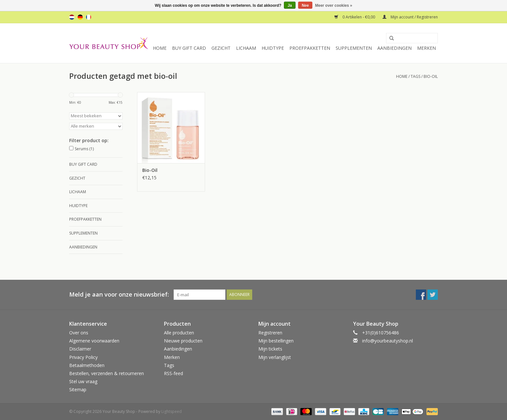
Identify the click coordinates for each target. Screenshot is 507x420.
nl (72, 17)
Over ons (79, 333)
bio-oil (431, 76)
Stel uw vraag (83, 381)
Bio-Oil (150, 170)
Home (160, 48)
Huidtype (273, 48)
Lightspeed (172, 411)
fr (89, 17)
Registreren (270, 333)
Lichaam (246, 48)
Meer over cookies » (334, 5)
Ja (290, 5)
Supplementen (354, 48)
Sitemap (78, 389)
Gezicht (221, 48)
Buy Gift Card (189, 48)
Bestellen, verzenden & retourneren (107, 373)
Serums (84, 149)
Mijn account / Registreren (410, 17)
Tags (415, 76)
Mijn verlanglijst (275, 357)
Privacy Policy (83, 357)
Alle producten (179, 333)
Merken (426, 48)
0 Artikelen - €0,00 (355, 17)
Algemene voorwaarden (94, 341)
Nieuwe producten (183, 341)
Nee (305, 5)
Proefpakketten (310, 48)
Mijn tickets (270, 349)
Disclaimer (80, 349)
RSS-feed (173, 373)
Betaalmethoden (87, 365)
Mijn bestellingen (276, 341)
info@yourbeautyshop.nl (388, 341)
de (80, 17)
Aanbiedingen (394, 48)
